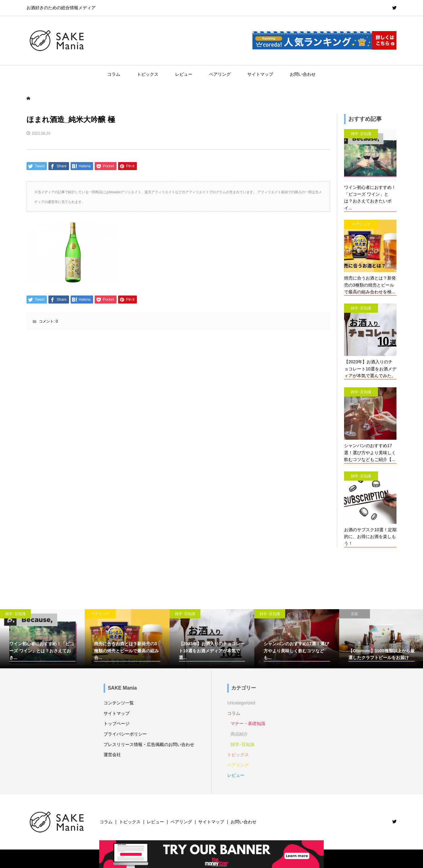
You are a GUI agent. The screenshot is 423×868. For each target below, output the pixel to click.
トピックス (148, 74)
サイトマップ (260, 74)
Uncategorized (241, 703)
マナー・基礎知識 (248, 723)
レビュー (184, 74)
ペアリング (220, 74)
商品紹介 (239, 734)
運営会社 (112, 755)
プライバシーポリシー (125, 734)
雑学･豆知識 (242, 744)
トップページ (117, 723)
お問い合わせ (303, 74)
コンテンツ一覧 (119, 703)
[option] (42, 639)
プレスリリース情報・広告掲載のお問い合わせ (149, 744)
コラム (114, 74)
